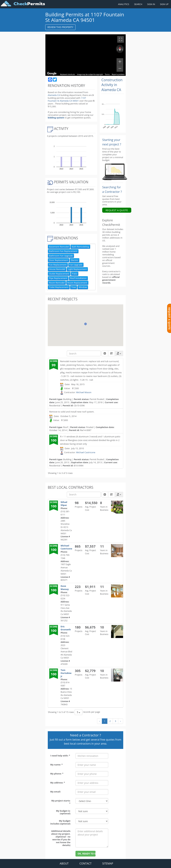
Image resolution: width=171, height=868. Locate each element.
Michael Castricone (86, 453)
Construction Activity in (112, 85)
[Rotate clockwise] (123, 49)
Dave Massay (65, 588)
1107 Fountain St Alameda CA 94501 (67, 99)
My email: (56, 792)
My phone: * (57, 774)
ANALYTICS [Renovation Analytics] (124, 4)
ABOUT (64, 863)
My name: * (56, 765)
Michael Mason (84, 392)
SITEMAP (108, 863)
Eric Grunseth (66, 628)
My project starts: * (61, 802)
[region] (85, 55)
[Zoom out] (120, 68)
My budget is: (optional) (63, 812)
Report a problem (118, 74)
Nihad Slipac (64, 504)
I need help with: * (60, 756)
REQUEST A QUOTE (117, 210)
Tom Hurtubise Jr (66, 673)
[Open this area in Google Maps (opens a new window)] (52, 74)
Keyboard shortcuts (68, 74)
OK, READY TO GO (87, 854)
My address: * (58, 783)
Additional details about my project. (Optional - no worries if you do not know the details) (61, 838)
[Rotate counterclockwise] (117, 49)
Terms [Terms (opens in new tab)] (107, 74)
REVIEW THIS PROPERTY (60, 27)
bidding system (56, 118)
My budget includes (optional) (60, 822)
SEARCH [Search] (138, 4)
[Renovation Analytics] (115, 172)
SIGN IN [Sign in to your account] (151, 4)
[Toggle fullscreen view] (121, 39)
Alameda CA (54, 95)
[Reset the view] (120, 49)
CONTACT (85, 863)
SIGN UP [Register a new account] (164, 4)
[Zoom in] (120, 62)
